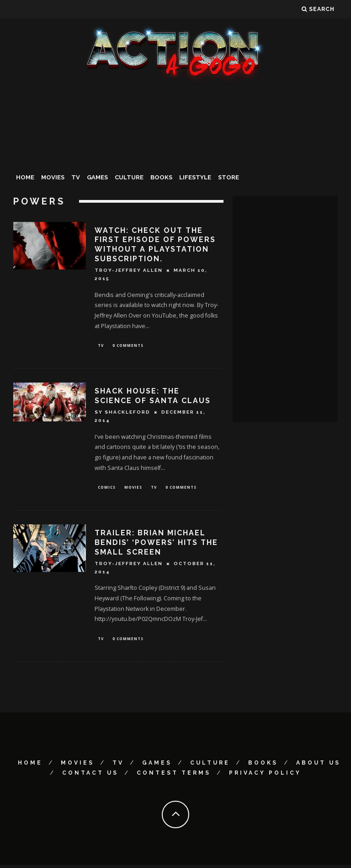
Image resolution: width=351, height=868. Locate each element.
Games (97, 177)
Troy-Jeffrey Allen (129, 270)
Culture (129, 177)
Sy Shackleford (122, 413)
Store (229, 177)
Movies (53, 177)
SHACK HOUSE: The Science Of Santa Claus (153, 397)
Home (25, 177)
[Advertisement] (175, 153)
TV (76, 177)
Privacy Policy (265, 776)
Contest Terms (174, 776)
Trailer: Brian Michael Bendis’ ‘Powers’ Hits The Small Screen (156, 545)
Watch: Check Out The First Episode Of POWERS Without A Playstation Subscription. (155, 245)
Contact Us (90, 776)
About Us (318, 766)
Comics (107, 489)
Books (161, 177)
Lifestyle (195, 177)
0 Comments (128, 346)
